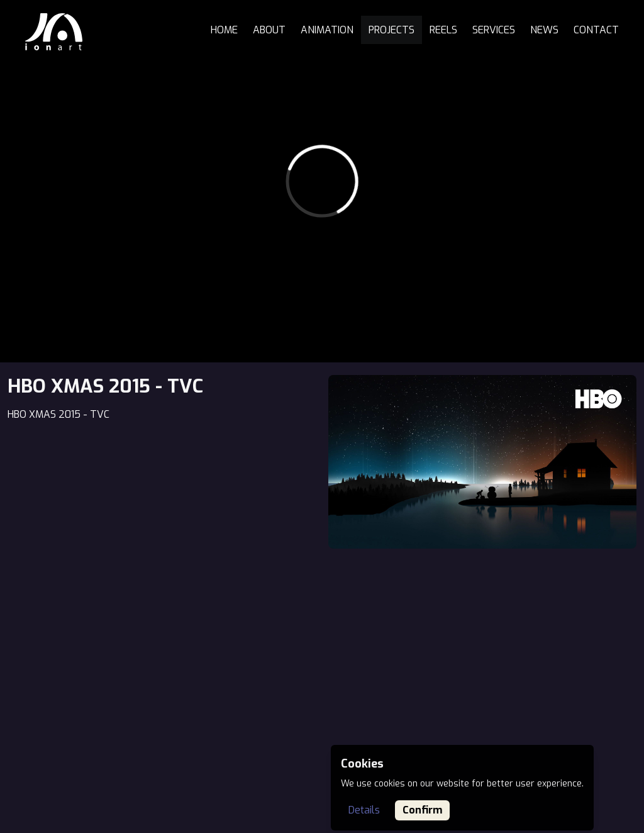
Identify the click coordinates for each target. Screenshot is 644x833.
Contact (596, 30)
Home (224, 30)
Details (364, 810)
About (269, 30)
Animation (327, 30)
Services (494, 30)
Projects (391, 30)
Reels (443, 30)
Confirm (422, 810)
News (544, 30)
